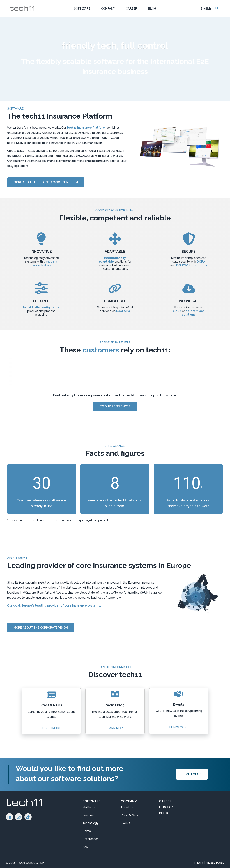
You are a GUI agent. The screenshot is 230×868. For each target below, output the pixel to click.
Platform (88, 807)
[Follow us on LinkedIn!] (9, 817)
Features (88, 815)
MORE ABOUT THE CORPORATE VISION (41, 628)
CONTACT (167, 807)
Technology (90, 823)
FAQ (85, 847)
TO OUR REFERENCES (115, 406)
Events (125, 823)
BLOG (164, 813)
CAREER (165, 801)
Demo (87, 831)
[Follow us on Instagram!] (19, 817)
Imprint (199, 863)
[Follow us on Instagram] (28, 817)
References (90, 839)
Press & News (130, 815)
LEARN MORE (51, 727)
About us (127, 807)
